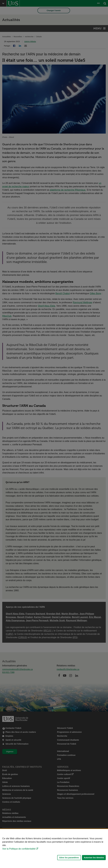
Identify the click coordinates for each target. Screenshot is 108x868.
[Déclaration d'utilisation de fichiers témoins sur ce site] (54, 848)
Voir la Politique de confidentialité (19, 849)
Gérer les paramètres (69, 858)
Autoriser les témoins (94, 858)
